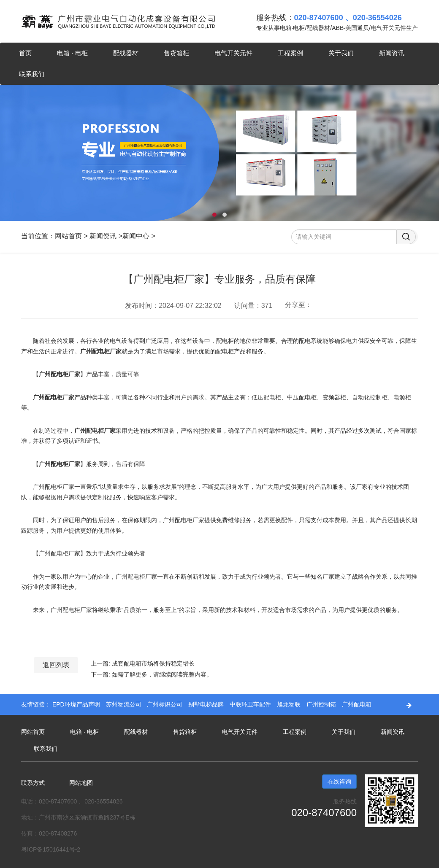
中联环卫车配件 (251, 704)
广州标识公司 (165, 704)
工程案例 (290, 53)
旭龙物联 (290, 704)
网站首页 (68, 236)
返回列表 (56, 665)
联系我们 (32, 74)
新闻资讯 (392, 53)
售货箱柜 (176, 53)
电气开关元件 (233, 53)
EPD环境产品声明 (77, 704)
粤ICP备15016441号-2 (51, 849)
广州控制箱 (322, 704)
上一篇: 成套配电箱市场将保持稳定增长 (143, 663)
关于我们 (341, 53)
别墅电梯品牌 (207, 704)
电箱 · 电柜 (72, 53)
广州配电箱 (357, 704)
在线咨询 (339, 782)
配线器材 (126, 53)
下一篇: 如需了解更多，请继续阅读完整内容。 (152, 674)
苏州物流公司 (125, 704)
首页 (25, 53)
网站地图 (81, 783)
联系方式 (33, 783)
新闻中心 (136, 236)
